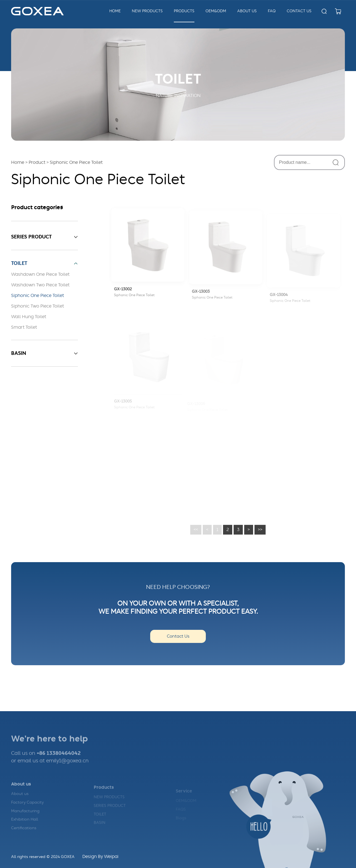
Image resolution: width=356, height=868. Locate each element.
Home (115, 11)
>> (260, 536)
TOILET (100, 821)
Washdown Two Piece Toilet (40, 285)
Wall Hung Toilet (29, 317)
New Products (147, 11)
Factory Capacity (27, 810)
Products (184, 11)
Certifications (24, 836)
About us (20, 801)
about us (247, 11)
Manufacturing (25, 819)
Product (37, 163)
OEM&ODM (216, 11)
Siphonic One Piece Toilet (38, 296)
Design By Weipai (100, 857)
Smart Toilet (24, 327)
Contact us (299, 11)
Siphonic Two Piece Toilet (38, 306)
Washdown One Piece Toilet (40, 274)
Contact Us (178, 636)
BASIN (100, 829)
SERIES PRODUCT (110, 812)
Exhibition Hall (25, 827)
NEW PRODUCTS (109, 804)
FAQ (272, 11)
